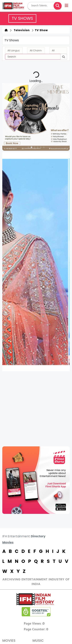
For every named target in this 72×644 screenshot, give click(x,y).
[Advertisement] (36, 409)
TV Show (41, 30)
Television (21, 30)
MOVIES (9, 640)
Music (38, 640)
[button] (67, 6)
